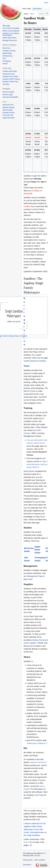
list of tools (31, 391)
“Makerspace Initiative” (36, 743)
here (25, 842)
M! (31, 845)
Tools (27, 366)
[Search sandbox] (44, 14)
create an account (37, 762)
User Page (39, 795)
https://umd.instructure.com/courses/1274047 (37, 464)
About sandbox (40, 860)
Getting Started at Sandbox (35, 361)
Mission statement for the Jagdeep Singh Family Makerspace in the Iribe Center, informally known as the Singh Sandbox (35, 829)
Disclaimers (27, 865)
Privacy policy (28, 860)
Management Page (35, 576)
